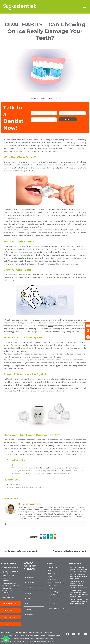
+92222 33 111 (45, 639)
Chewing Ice (14, 484)
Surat (29, 604)
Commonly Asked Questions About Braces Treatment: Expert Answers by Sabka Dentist (79, 593)
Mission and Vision (53, 574)
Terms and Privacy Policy (56, 583)
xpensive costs (21, 151)
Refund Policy (52, 586)
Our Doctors (52, 580)
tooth (25, 255)
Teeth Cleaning (7, 588)
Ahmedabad (31, 577)
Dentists (53, 603)
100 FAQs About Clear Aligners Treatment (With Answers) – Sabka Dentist (78, 570)
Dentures (6, 581)
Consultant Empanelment (56, 592)
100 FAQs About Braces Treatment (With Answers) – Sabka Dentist (79, 576)
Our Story (51, 577)
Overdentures (7, 595)
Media (49, 571)
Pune (29, 599)
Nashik (29, 593)
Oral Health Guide (8, 598)
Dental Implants (8, 578)
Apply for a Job (52, 568)
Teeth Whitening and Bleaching (9, 592)
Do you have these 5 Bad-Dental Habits (26, 487)
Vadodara (30, 614)
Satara (29, 609)
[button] (84, 7)
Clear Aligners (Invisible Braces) (10, 568)
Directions (21, 641)
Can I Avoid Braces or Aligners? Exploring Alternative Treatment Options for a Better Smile (79, 584)
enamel (34, 252)
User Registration (53, 595)
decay (27, 252)
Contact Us (51, 589)
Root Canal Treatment (10, 583)
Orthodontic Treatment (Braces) (10, 572)
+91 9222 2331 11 (49, 641)
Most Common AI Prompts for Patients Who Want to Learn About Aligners (79, 601)
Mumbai (30, 588)
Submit (68, 119)
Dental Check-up (8, 576)
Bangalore (30, 583)
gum (19, 149)
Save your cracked (39, 332)
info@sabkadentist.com (9, 641)
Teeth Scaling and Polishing (11, 586)
